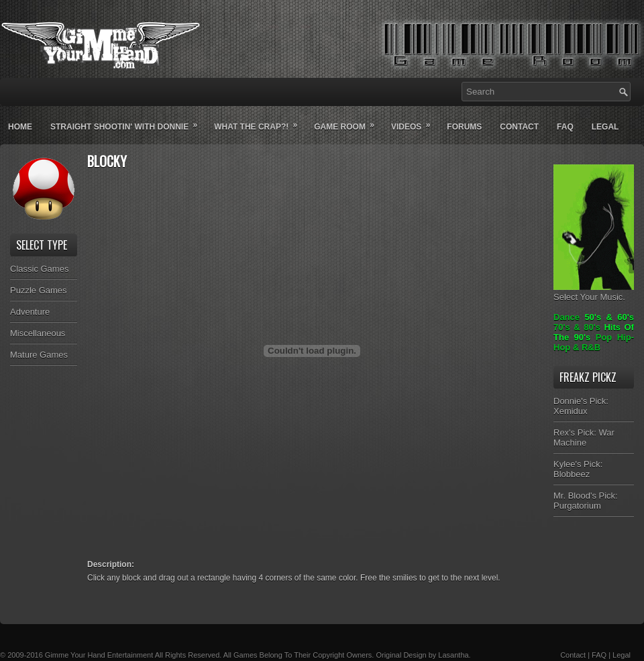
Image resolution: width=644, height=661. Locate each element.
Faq (565, 127)
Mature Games (39, 355)
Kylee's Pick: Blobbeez (578, 469)
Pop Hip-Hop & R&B (594, 342)
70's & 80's (577, 327)
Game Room (348, 121)
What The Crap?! (260, 121)
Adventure (30, 312)
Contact (519, 127)
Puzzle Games (39, 290)
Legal (605, 127)
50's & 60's (609, 317)
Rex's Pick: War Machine (584, 438)
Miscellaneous (38, 333)
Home (20, 127)
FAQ (599, 655)
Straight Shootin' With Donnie (128, 121)
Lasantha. (454, 655)
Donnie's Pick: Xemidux (581, 406)
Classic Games (39, 269)
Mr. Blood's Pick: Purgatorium (586, 501)
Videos (415, 121)
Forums (464, 127)
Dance (567, 317)
